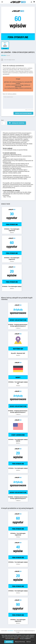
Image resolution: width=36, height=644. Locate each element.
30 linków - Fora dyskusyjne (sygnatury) (12, 230)
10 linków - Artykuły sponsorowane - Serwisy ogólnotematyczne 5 (18, 498)
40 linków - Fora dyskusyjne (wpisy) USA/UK (18, 440)
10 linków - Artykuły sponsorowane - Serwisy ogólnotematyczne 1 (18, 411)
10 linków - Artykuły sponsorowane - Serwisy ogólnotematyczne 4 (18, 325)
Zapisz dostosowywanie (23, 113)
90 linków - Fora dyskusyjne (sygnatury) (18, 620)
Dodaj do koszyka (17, 123)
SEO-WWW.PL (10, 631)
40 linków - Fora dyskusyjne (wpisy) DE (18, 383)
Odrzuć (29, 642)
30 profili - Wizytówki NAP (18, 353)
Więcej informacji (20, 642)
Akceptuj (9, 642)
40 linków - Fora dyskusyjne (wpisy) (18, 562)
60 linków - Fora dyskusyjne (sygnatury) (12, 258)
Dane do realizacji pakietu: (10, 94)
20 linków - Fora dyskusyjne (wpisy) (12, 286)
